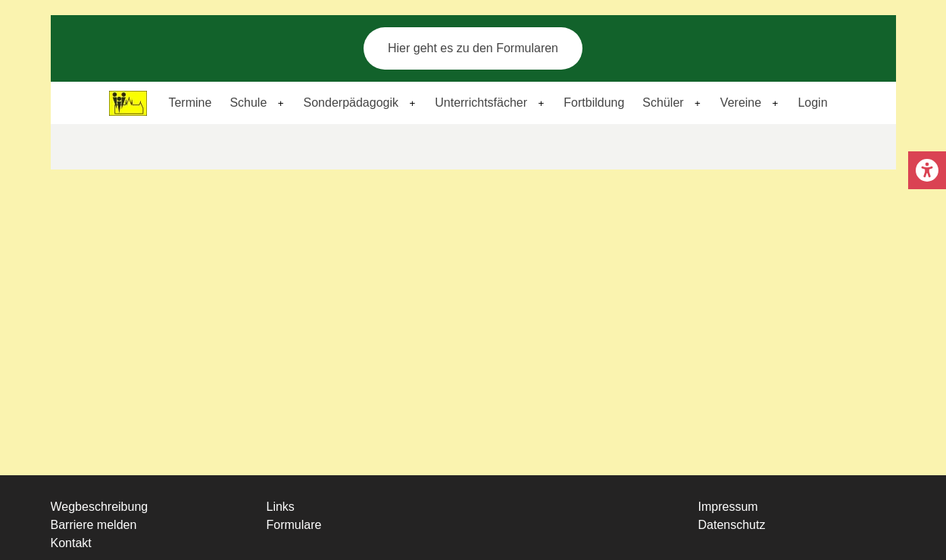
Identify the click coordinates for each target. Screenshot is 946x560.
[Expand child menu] (281, 103)
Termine (190, 103)
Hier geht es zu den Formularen (473, 48)
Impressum (728, 507)
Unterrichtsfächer (481, 103)
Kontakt (71, 543)
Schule (248, 103)
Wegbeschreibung (100, 507)
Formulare (294, 525)
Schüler (663, 103)
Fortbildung (594, 103)
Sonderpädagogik (351, 103)
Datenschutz (732, 525)
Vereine (741, 103)
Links (281, 507)
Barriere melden (94, 525)
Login (812, 103)
